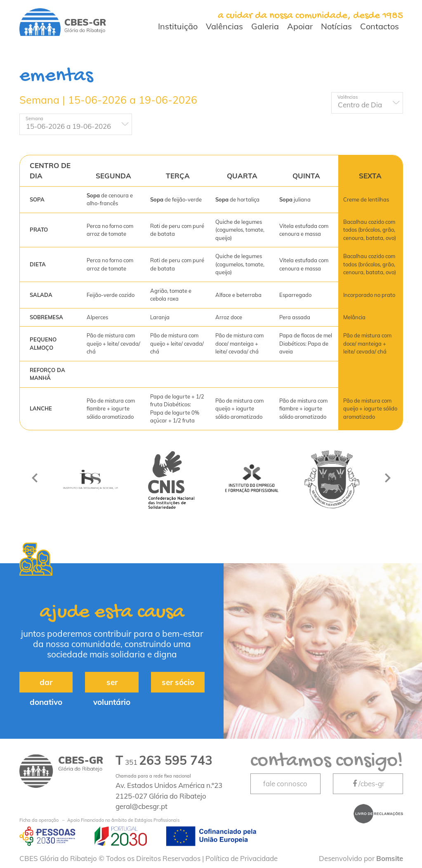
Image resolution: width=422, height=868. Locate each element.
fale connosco (285, 784)
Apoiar (300, 26)
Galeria (265, 26)
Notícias (336, 26)
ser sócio (178, 682)
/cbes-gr (368, 784)
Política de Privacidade (242, 858)
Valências (224, 26)
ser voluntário (112, 685)
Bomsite (390, 858)
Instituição (178, 26)
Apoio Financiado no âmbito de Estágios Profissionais (99, 820)
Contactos (380, 26)
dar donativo (46, 685)
